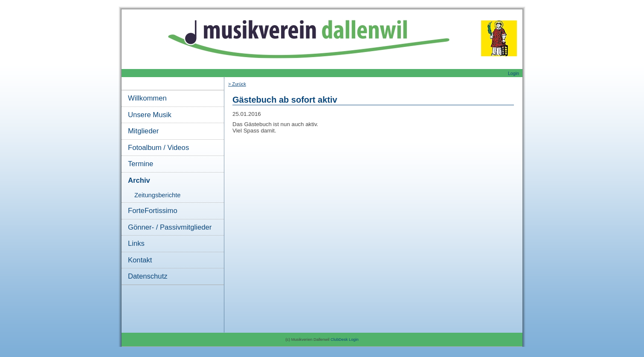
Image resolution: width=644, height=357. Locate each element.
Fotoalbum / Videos (158, 148)
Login (513, 73)
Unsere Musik (150, 115)
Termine (141, 164)
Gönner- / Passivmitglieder (170, 227)
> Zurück (237, 84)
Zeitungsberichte (157, 195)
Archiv (139, 180)
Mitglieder (143, 131)
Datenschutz (148, 276)
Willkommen (147, 98)
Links (136, 243)
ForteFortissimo (153, 211)
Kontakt (140, 260)
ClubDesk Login (345, 340)
